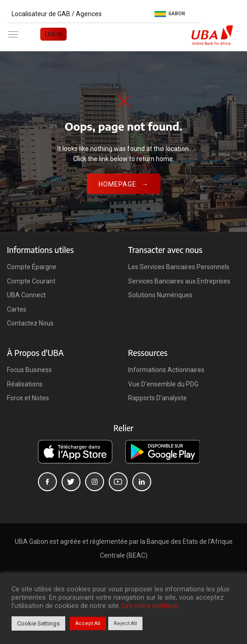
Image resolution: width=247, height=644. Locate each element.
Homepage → (124, 184)
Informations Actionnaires (166, 370)
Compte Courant (31, 281)
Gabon (170, 14)
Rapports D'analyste (157, 398)
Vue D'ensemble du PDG (163, 384)
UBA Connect (26, 295)
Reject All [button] (125, 623)
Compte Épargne (32, 267)
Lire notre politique (150, 606)
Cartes (17, 309)
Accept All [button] (88, 623)
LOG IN (53, 34)
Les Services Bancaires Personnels (179, 267)
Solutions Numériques (160, 295)
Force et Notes (28, 398)
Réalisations (25, 384)
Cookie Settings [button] (38, 623)
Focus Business (29, 370)
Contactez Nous (30, 323)
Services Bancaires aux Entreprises (179, 281)
